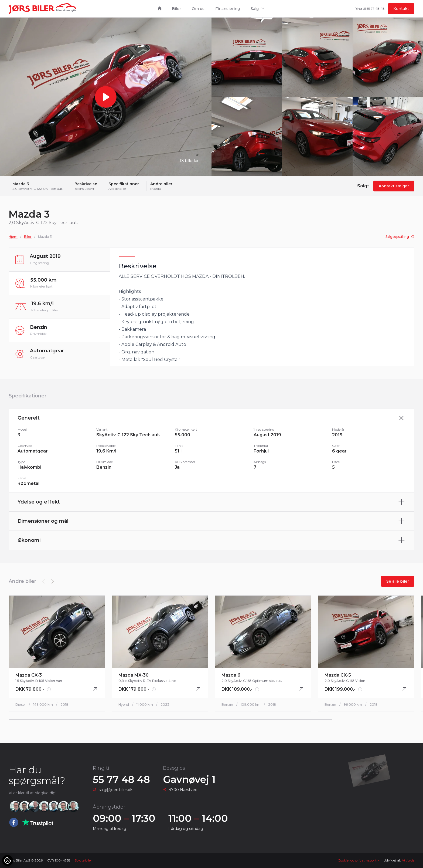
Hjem (13, 237)
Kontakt (401, 9)
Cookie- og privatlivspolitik (359, 860)
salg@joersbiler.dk (116, 790)
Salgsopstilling (400, 237)
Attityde (408, 860)
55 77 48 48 (376, 9)
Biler (176, 9)
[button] (52, 581)
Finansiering (228, 9)
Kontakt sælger (394, 186)
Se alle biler (398, 581)
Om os (198, 9)
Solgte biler (83, 860)
